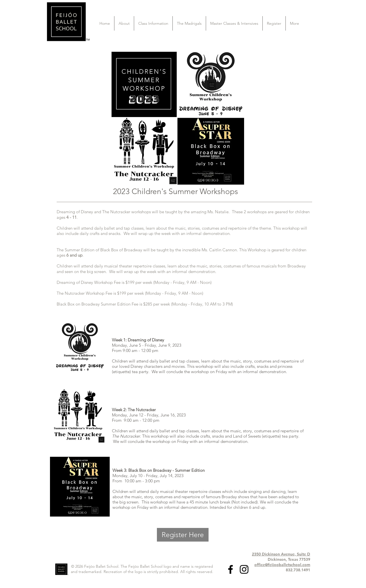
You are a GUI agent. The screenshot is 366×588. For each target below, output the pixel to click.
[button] (124, 23)
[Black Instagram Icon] (244, 569)
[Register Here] (183, 535)
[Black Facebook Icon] (230, 569)
